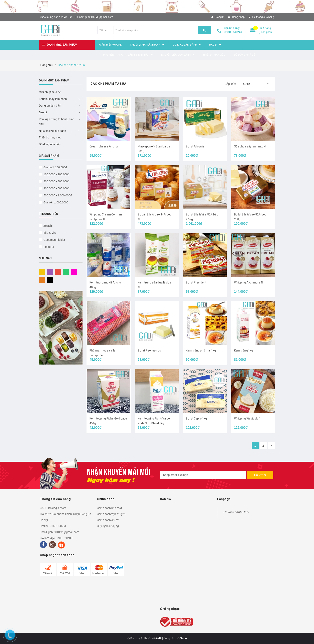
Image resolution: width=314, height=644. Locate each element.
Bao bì (43, 112)
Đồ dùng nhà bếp (50, 144)
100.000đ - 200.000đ (56, 174)
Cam (41, 280)
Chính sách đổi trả (108, 520)
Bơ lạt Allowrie (195, 146)
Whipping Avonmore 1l (249, 282)
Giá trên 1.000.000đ (55, 202)
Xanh (65, 272)
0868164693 (233, 32)
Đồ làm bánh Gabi (236, 512)
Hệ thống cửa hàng (263, 17)
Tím (49, 272)
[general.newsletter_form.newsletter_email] (203, 475)
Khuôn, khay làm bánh (53, 99)
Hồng (73, 272)
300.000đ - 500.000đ (56, 188)
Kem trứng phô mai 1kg (201, 350)
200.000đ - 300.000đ (56, 181)
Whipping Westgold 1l (248, 418)
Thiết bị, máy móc (50, 137)
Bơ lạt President (196, 282)
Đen (49, 280)
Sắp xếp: (230, 84)
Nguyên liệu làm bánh (52, 131)
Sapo (184, 638)
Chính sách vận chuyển (111, 514)
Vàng (41, 272)
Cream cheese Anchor (104, 146)
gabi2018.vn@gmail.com (64, 532)
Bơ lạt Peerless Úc (149, 350)
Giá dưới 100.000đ (55, 167)
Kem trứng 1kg (244, 350)
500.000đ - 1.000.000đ (57, 195)
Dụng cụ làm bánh (50, 106)
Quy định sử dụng (108, 526)
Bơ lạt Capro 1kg (196, 418)
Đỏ (57, 272)
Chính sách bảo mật (109, 508)
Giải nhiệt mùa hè (50, 92)
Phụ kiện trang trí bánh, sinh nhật (57, 122)
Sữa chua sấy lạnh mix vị (250, 146)
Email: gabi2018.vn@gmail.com (95, 17)
